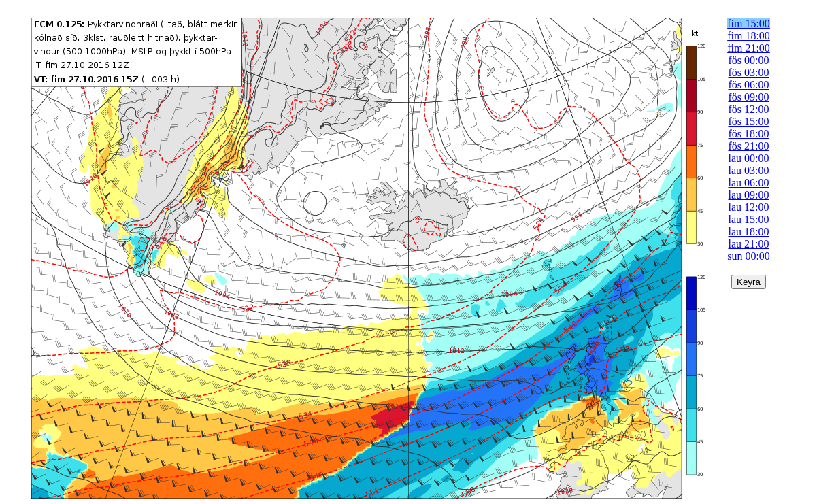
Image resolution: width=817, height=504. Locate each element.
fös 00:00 (749, 60)
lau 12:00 (749, 207)
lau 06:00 (749, 183)
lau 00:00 (749, 158)
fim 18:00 (749, 36)
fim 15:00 (749, 23)
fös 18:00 (749, 134)
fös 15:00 (749, 121)
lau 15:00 (749, 219)
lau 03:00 (749, 170)
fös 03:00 (749, 72)
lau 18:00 (749, 232)
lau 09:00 (749, 195)
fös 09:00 (749, 97)
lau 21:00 (749, 244)
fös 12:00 (749, 109)
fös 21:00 (749, 146)
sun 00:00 (749, 256)
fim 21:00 (749, 48)
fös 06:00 (749, 85)
